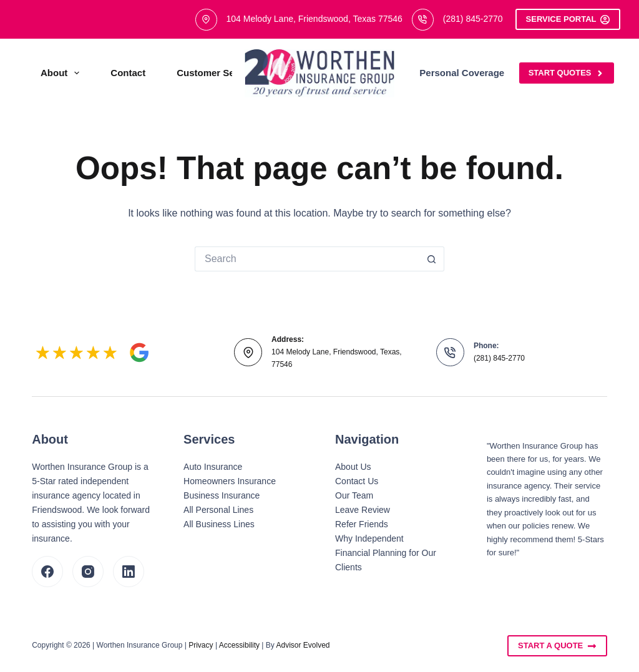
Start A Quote (557, 646)
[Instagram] (88, 572)
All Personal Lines (218, 510)
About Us (353, 467)
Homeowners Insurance (230, 481)
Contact (128, 73)
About (62, 73)
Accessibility (239, 645)
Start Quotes (567, 73)
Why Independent (369, 538)
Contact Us (357, 481)
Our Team (354, 495)
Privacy (201, 645)
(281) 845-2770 (473, 19)
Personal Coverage (470, 73)
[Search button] (432, 259)
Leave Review (363, 510)
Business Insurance (222, 495)
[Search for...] (307, 259)
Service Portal (568, 19)
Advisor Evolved (303, 645)
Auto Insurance (213, 467)
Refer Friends (362, 524)
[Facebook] (47, 572)
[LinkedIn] (129, 572)
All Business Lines (219, 524)
